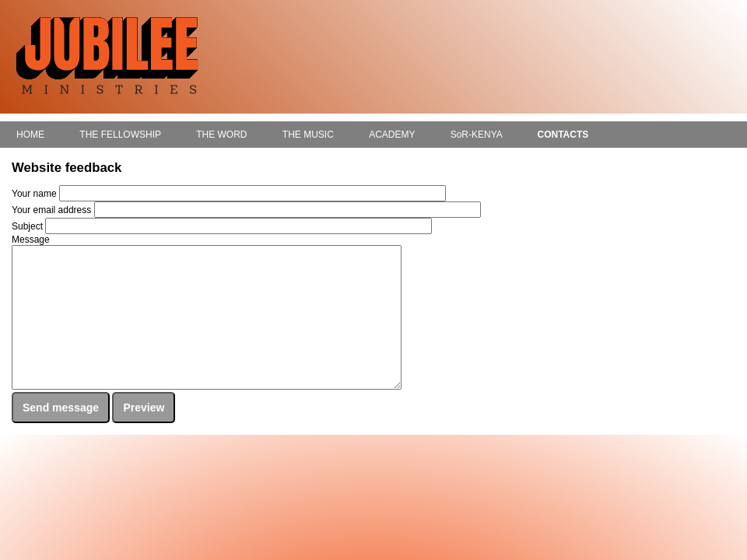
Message (31, 240)
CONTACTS (563, 135)
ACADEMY (392, 135)
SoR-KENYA (476, 135)
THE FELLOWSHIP (120, 135)
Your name (34, 194)
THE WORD (221, 135)
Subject (27, 226)
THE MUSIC (308, 135)
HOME (30, 135)
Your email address (51, 210)
